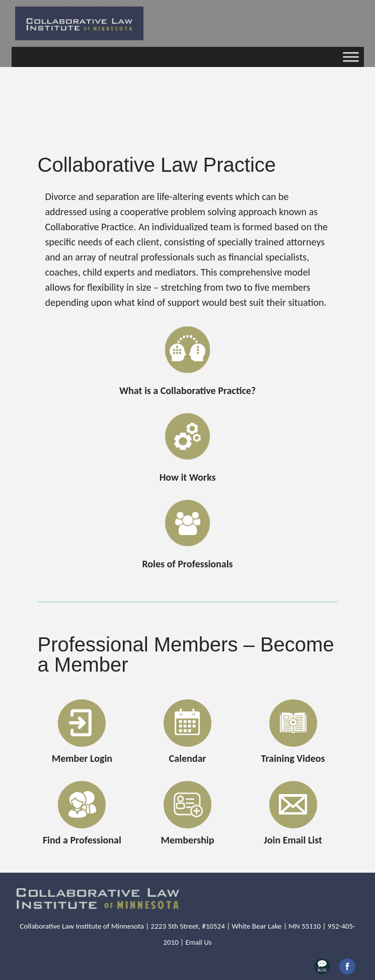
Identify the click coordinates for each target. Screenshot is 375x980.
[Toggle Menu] (351, 57)
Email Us (198, 942)
